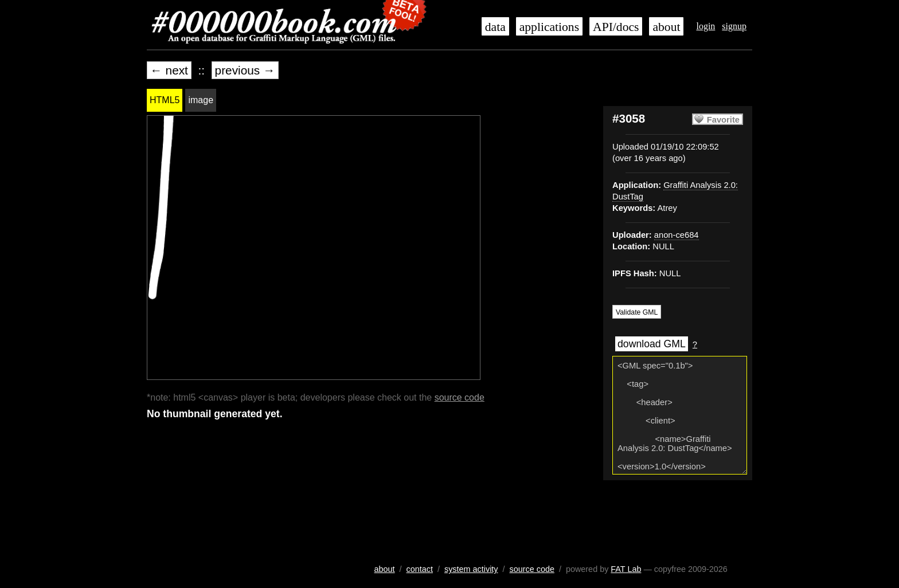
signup (734, 26)
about (666, 27)
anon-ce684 (677, 235)
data (495, 27)
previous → (245, 70)
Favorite (723, 120)
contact (420, 569)
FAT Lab (626, 569)
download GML (652, 344)
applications (549, 27)
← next (169, 70)
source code (460, 397)
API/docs (616, 27)
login (705, 26)
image (201, 100)
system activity (471, 569)
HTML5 (165, 100)
